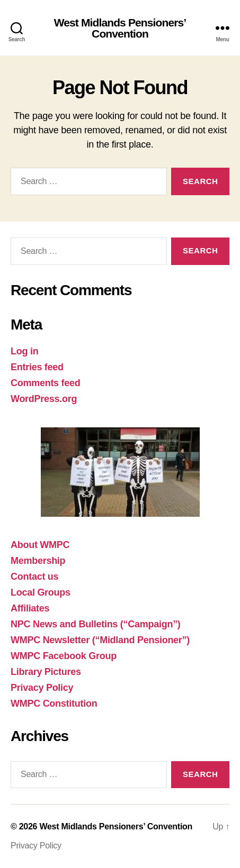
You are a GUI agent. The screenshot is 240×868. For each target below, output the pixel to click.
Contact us (34, 577)
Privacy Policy (42, 688)
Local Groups (41, 592)
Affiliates (30, 608)
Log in (24, 351)
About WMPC (40, 545)
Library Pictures (46, 672)
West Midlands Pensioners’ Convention (120, 28)
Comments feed (46, 383)
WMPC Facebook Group (64, 656)
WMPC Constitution (54, 703)
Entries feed (37, 367)
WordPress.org (44, 399)
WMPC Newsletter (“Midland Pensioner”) (100, 640)
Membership (38, 561)
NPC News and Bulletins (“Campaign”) (96, 624)
